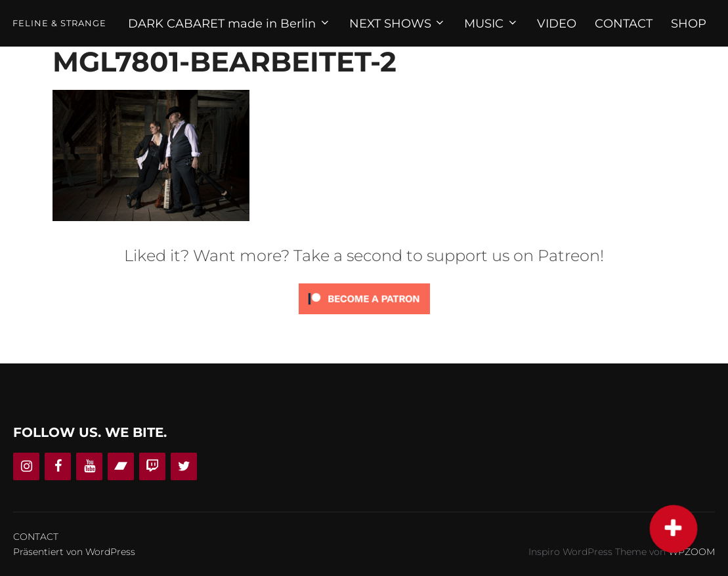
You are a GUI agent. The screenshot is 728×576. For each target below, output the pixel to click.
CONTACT (624, 24)
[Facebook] (58, 466)
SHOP (689, 24)
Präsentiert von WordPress (74, 552)
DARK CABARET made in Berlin (229, 24)
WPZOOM (692, 552)
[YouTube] (89, 466)
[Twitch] (152, 466)
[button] (673, 528)
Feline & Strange (59, 23)
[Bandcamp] (121, 466)
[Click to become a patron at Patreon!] (364, 317)
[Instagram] (26, 466)
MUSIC (491, 24)
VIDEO (557, 24)
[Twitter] (184, 466)
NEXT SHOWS (398, 24)
